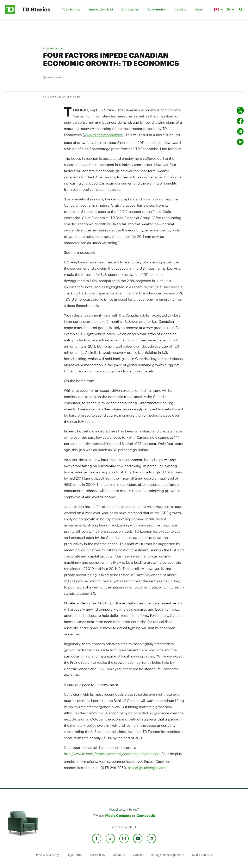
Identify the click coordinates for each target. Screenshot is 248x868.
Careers (138, 855)
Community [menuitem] (156, 9)
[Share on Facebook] (240, 121)
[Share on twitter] (240, 110)
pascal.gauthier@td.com (147, 768)
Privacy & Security (47, 855)
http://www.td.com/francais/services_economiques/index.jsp (112, 754)
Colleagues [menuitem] (130, 9)
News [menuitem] (199, 9)
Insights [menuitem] (180, 9)
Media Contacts (118, 815)
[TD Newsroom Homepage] (10, 13)
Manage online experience (167, 855)
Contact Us (146, 815)
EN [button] (229, 9)
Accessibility (98, 855)
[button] (219, 9)
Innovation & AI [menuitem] (101, 9)
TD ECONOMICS (53, 48)
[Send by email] (240, 142)
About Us (119, 855)
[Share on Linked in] (240, 131)
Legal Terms (74, 855)
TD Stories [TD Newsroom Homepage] (36, 9)
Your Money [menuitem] (71, 9)
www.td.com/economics (103, 135)
